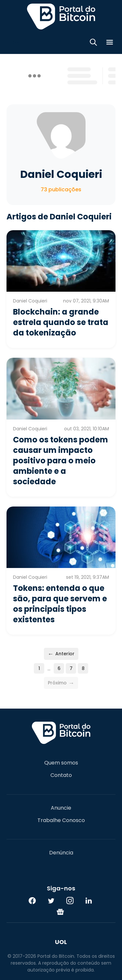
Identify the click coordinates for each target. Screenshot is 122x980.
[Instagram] (70, 901)
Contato (61, 775)
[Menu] (110, 43)
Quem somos (61, 763)
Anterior (61, 654)
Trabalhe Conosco (61, 820)
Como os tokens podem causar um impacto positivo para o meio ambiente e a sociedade (61, 461)
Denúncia (61, 853)
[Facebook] (32, 901)
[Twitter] (51, 901)
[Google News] (61, 912)
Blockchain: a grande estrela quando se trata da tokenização (61, 322)
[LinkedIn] (89, 901)
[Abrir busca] (93, 43)
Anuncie (61, 808)
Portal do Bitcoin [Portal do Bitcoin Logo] (61, 16)
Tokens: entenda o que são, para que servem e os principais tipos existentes (60, 604)
